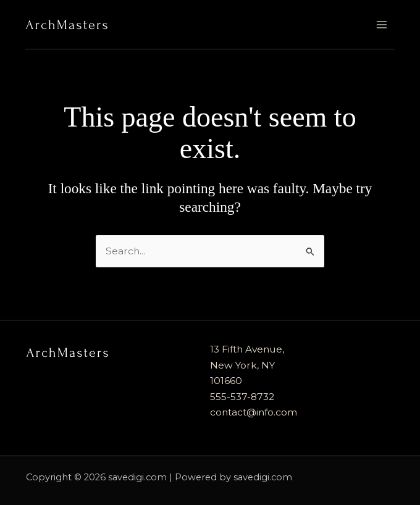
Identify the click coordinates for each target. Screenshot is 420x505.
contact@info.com (254, 412)
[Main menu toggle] (381, 24)
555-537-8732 (242, 397)
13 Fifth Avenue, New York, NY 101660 (247, 365)
